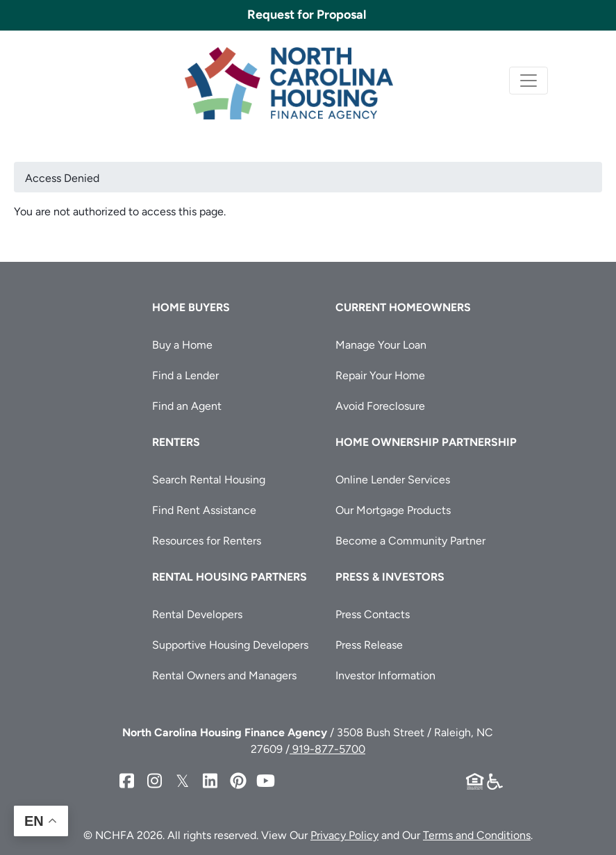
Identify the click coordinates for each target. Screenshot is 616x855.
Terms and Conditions (477, 835)
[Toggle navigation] (528, 81)
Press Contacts (373, 614)
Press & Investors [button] (390, 577)
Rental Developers (197, 614)
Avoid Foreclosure (380, 406)
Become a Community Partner (410, 541)
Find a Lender (185, 375)
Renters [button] (176, 442)
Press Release (369, 645)
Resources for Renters (207, 541)
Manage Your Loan (381, 345)
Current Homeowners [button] (403, 307)
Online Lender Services (393, 480)
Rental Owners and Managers (224, 675)
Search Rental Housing (209, 480)
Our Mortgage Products (393, 510)
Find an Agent (187, 406)
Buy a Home (182, 345)
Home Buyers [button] (191, 307)
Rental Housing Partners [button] (230, 577)
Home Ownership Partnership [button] (426, 442)
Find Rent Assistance (204, 510)
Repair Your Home (380, 375)
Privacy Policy (344, 835)
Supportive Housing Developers (230, 645)
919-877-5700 (327, 749)
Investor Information (385, 675)
